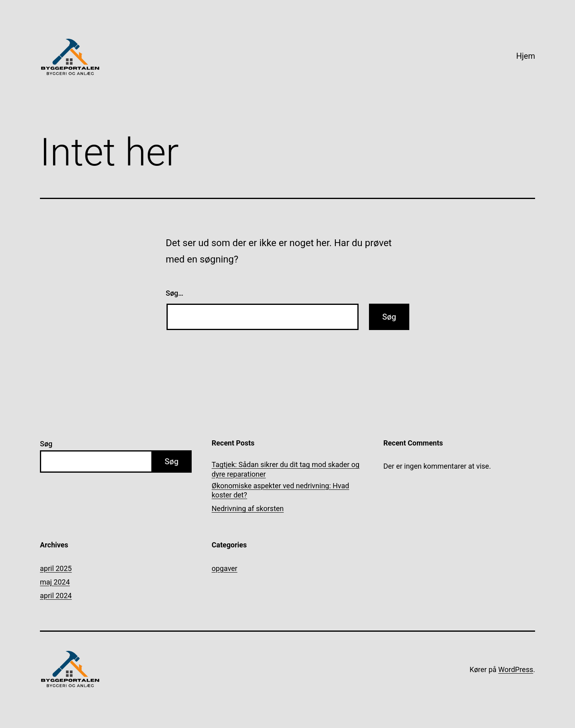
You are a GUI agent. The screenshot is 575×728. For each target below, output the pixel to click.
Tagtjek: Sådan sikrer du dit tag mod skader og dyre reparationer (286, 469)
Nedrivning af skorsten (248, 508)
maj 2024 (55, 582)
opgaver (224, 568)
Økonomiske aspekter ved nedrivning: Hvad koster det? (280, 490)
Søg (46, 444)
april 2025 (56, 568)
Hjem (526, 56)
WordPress (516, 669)
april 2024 (56, 596)
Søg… (174, 293)
